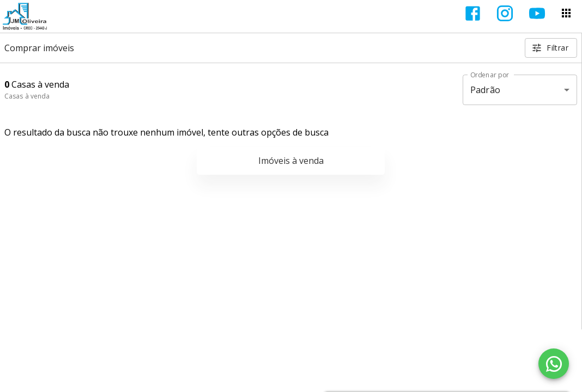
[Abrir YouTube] (537, 13)
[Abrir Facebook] (473, 13)
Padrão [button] (485, 90)
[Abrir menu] (566, 13)
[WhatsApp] (554, 364)
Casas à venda (27, 96)
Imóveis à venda (291, 161)
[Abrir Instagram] (505, 13)
